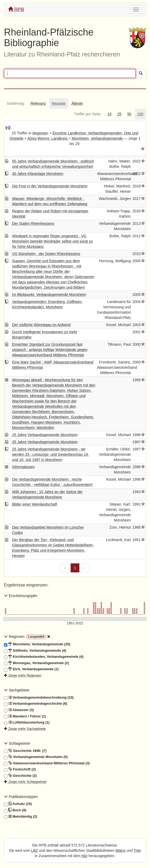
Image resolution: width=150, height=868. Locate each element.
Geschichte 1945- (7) (25, 751)
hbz (85, 856)
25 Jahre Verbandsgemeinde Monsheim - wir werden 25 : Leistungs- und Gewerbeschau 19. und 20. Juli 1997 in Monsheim (51, 454)
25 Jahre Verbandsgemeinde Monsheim (45, 435)
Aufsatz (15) (18, 804)
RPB (16, 9)
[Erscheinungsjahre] (75, 623)
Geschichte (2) (20, 776)
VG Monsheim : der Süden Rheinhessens (46, 254)
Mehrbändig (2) (21, 817)
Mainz (121, 851)
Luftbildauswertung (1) (27, 722)
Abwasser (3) (19, 710)
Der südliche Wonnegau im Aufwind (41, 325)
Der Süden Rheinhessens (33, 223)
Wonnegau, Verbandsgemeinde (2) (36, 663)
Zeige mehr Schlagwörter (25, 782)
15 (110, 114)
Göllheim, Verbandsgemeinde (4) (35, 651)
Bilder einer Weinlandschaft (35, 504)
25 (119, 114)
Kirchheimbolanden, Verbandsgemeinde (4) (44, 657)
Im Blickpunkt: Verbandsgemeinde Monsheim (49, 295)
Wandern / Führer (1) (25, 716)
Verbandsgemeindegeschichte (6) (36, 704)
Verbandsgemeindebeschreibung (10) (39, 698)
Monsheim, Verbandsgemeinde (98, 138)
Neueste (59, 103)
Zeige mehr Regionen (23, 675)
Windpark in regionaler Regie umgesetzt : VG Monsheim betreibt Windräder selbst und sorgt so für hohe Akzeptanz (53, 241)
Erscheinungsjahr (21, 596)
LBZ (35, 851)
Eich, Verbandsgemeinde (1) (31, 669)
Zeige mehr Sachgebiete (25, 729)
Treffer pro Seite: (88, 114)
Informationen (24, 467)
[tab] (16, 103)
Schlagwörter (17, 743)
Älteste (77, 103)
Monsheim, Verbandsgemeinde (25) (37, 644)
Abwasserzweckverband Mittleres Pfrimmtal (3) (47, 763)
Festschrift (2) (20, 769)
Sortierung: (16, 103)
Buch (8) (15, 810)
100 (140, 114)
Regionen (40, 133)
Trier (137, 851)
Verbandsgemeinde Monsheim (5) (36, 757)
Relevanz (38, 103)
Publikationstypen (21, 797)
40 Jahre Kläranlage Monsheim (38, 174)
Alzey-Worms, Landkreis (48, 138)
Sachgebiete (17, 690)
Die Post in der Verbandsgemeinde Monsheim (50, 186)
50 (129, 114)
